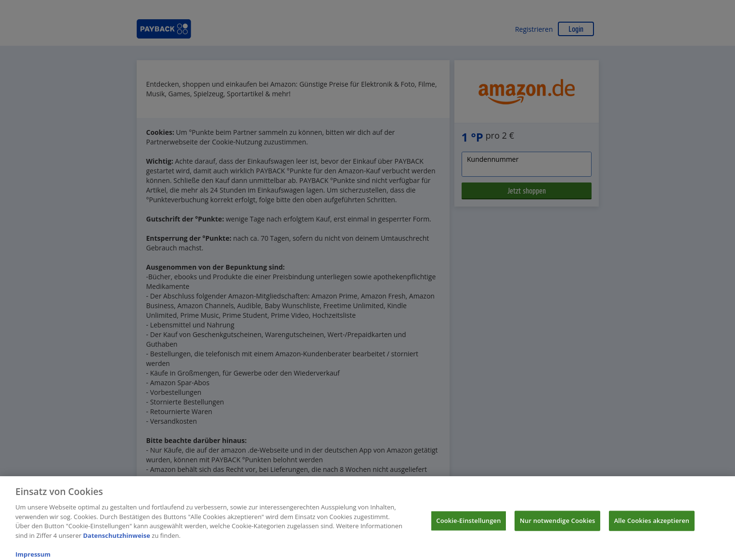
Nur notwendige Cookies (558, 524)
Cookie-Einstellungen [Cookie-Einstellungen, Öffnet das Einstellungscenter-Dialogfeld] (468, 524)
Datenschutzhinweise (116, 539)
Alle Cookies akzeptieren (652, 524)
